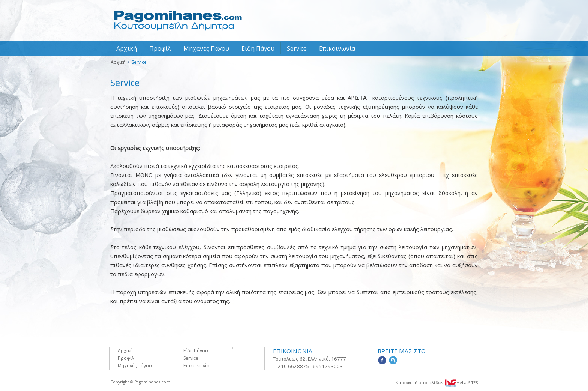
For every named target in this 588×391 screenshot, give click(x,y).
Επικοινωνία (337, 48)
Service (297, 48)
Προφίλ (160, 48)
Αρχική (127, 48)
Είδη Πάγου (258, 48)
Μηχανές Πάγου (206, 48)
